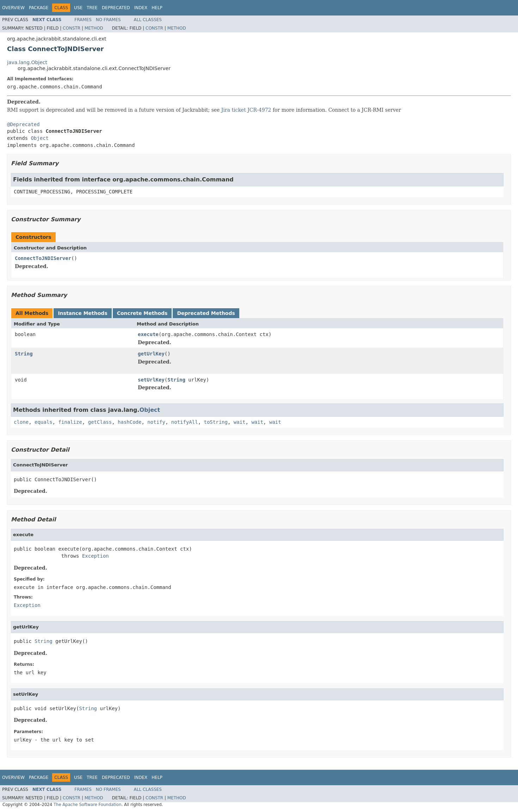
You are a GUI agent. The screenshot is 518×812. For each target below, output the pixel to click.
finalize (70, 422)
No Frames (108, 20)
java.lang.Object (27, 62)
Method (94, 28)
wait (240, 422)
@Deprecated (23, 124)
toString (216, 422)
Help (157, 8)
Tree (92, 8)
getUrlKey (151, 354)
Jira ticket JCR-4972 (246, 110)
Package (39, 8)
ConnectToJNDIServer (43, 258)
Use (78, 8)
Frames (83, 20)
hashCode (129, 422)
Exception (95, 556)
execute (148, 334)
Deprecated (116, 8)
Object (40, 138)
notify (156, 422)
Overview (13, 8)
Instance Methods (82, 313)
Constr (72, 28)
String (24, 354)
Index (141, 8)
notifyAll (185, 422)
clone (21, 422)
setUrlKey (151, 380)
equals (44, 422)
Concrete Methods (142, 313)
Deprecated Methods (206, 313)
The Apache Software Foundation (88, 805)
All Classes (148, 20)
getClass (100, 422)
